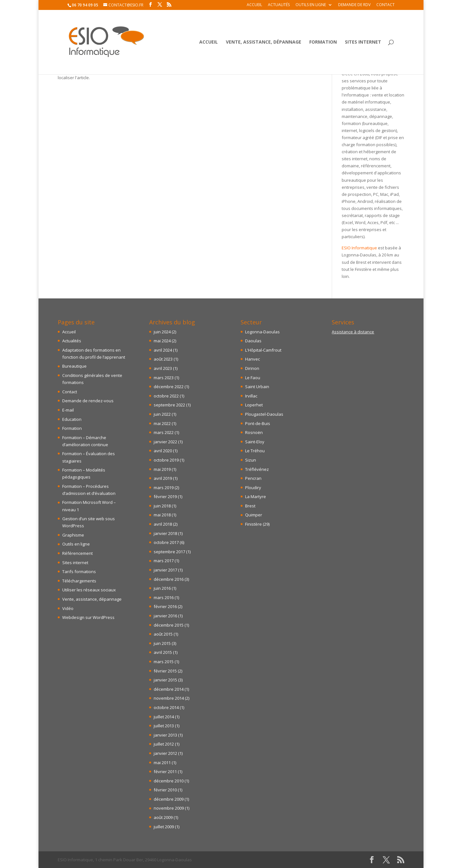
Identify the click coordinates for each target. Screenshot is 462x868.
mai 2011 (162, 763)
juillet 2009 (164, 827)
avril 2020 (163, 451)
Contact (385, 5)
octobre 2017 (166, 542)
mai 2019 (162, 469)
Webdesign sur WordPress (88, 617)
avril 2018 (163, 524)
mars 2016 (164, 597)
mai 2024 (162, 341)
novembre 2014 (169, 698)
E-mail (68, 410)
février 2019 (165, 497)
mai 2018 (162, 515)
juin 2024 (162, 332)
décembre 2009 (169, 799)
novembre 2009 (169, 808)
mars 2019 (164, 488)
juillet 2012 (164, 744)
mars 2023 (164, 378)
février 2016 (165, 606)
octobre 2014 (166, 707)
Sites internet (363, 42)
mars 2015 (164, 662)
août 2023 (163, 359)
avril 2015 (163, 652)
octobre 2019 (166, 460)
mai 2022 (162, 423)
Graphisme (73, 535)
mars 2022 (164, 432)
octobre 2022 (166, 396)
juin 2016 (162, 588)
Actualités (279, 5)
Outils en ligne (311, 5)
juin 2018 (162, 506)
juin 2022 (162, 414)
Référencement (77, 553)
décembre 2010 (169, 781)
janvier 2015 (165, 680)
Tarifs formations (79, 572)
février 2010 (165, 790)
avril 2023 (163, 368)
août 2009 (163, 817)
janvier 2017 (165, 570)
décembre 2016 (169, 579)
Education (72, 419)
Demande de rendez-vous (88, 401)
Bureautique (74, 366)
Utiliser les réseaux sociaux (89, 590)
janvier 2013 (165, 735)
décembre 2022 (169, 387)
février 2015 (165, 671)
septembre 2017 (169, 552)
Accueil (254, 5)
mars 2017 (164, 561)
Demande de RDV (354, 5)
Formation (323, 42)
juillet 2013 (164, 726)
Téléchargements (79, 581)
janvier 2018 (165, 533)
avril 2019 (163, 478)
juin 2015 (162, 643)
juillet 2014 (164, 717)
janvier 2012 (165, 753)
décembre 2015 (169, 625)
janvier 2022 (165, 442)
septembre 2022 (169, 405)
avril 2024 (163, 350)
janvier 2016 (165, 616)
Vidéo (68, 608)
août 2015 (163, 634)
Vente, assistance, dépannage (264, 42)
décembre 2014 (169, 689)
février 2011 (165, 772)
